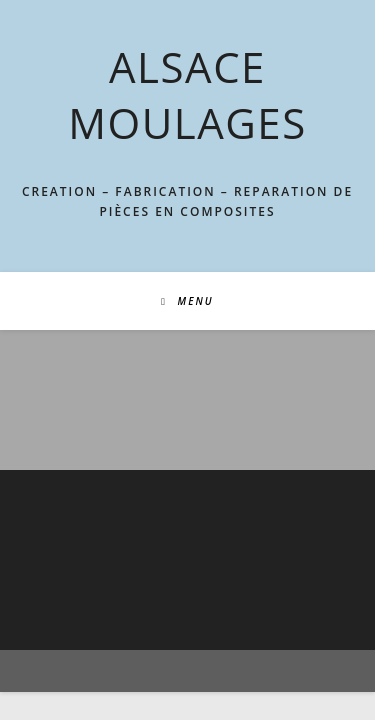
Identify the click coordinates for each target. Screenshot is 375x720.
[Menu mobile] (187, 301)
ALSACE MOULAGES (187, 94)
